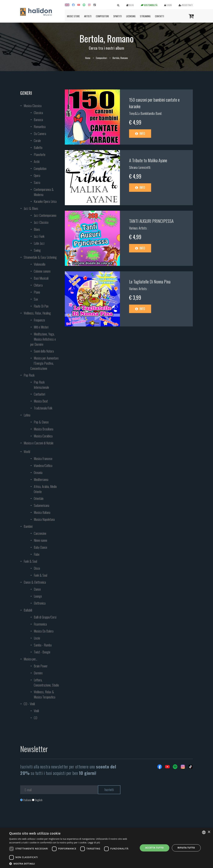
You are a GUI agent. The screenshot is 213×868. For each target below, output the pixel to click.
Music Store (73, 16)
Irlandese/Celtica (43, 466)
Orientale (39, 498)
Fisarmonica (40, 624)
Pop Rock (29, 375)
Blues (37, 229)
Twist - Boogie (42, 652)
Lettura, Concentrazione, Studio (46, 682)
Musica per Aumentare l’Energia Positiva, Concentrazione (44, 363)
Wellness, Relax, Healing (37, 313)
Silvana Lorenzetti (140, 167)
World (27, 452)
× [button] (209, 832)
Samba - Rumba (43, 645)
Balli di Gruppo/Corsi (45, 617)
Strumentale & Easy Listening (40, 257)
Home (88, 58)
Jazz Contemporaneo (45, 215)
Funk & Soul (30, 561)
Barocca (38, 120)
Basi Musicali (41, 278)
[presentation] (48, 817)
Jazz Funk (39, 236)
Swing (37, 250)
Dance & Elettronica (35, 582)
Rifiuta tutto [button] (186, 848)
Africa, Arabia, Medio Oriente (45, 489)
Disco (37, 568)
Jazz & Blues (31, 208)
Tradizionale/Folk (43, 408)
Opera (37, 175)
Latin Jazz (39, 243)
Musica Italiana (42, 512)
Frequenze (39, 320)
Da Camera (40, 134)
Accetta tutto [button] (154, 848)
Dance (37, 589)
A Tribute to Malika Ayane (148, 160)
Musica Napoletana (44, 519)
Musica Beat (41, 401)
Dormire (38, 673)
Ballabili (28, 610)
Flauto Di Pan (41, 306)
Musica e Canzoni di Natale (39, 443)
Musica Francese (43, 459)
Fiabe (37, 554)
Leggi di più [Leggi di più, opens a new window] (94, 843)
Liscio (37, 638)
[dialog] (106, 848)
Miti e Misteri (41, 327)
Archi (37, 161)
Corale (37, 141)
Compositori (102, 16)
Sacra (37, 182)
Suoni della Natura (44, 351)
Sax (36, 299)
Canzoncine (40, 533)
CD (36, 718)
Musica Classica (33, 106)
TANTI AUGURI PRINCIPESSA (151, 221)
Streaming (145, 16)
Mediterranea (41, 479)
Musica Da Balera (44, 631)
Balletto (38, 148)
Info (140, 133)
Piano (37, 292)
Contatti (159, 16)
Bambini (28, 526)
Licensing (131, 16)
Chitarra (38, 285)
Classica (38, 113)
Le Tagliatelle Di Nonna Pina (150, 281)
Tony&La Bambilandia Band (145, 113)
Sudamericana (41, 505)
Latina (27, 415)
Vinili (36, 711)
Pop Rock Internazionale (41, 385)
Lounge (38, 596)
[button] (72, 863)
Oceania (38, 472)
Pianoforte (40, 154)
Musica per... (30, 659)
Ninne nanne (40, 540)
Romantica (40, 127)
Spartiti (118, 16)
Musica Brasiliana (44, 429)
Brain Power (41, 666)
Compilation (40, 168)
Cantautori (39, 394)
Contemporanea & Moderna (44, 192)
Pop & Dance (41, 422)
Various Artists (138, 228)
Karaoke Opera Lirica (45, 201)
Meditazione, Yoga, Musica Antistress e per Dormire (43, 339)
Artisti (88, 16)
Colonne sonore (42, 271)
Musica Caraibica (43, 436)
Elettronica (40, 603)
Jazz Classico (41, 222)
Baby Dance (40, 547)
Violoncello (40, 264)
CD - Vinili (29, 704)
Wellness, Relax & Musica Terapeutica (45, 694)
